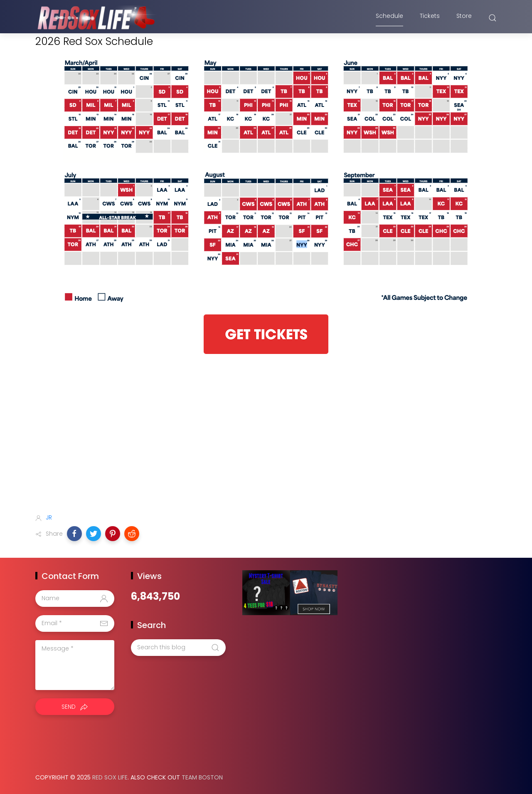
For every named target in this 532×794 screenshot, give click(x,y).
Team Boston (202, 777)
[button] (74, 534)
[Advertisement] (266, 441)
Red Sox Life (110, 777)
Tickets (430, 18)
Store (464, 18)
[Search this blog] (178, 648)
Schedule (389, 18)
